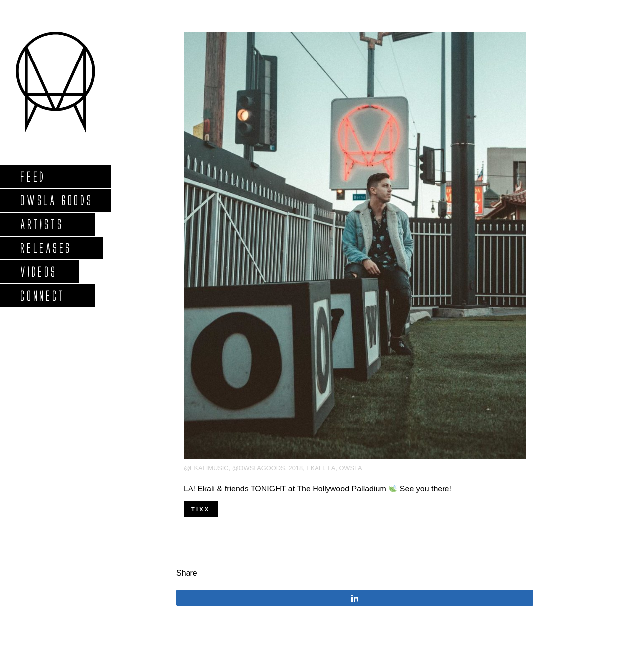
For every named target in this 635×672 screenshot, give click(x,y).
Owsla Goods (56, 200)
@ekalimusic (206, 468)
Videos (38, 272)
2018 (296, 468)
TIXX (201, 509)
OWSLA (350, 468)
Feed (32, 176)
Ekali (315, 468)
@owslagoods (259, 468)
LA (332, 468)
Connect (42, 295)
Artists (41, 224)
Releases (45, 248)
